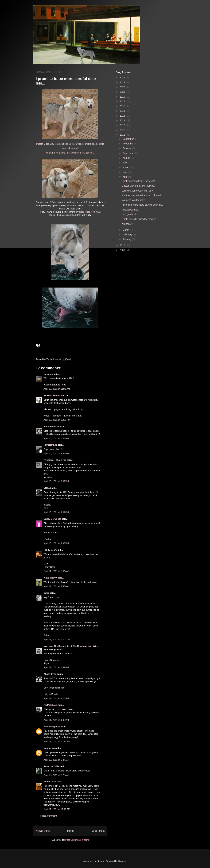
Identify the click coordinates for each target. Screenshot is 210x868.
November (128, 144)
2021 (123, 92)
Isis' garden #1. (130, 214)
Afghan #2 (127, 224)
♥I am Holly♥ (50, 578)
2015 (123, 116)
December (128, 139)
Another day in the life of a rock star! (141, 195)
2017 (123, 106)
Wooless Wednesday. (134, 200)
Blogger (122, 861)
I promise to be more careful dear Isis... (143, 205)
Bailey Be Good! (52, 519)
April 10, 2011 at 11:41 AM (57, 389)
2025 (123, 78)
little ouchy (93, 144)
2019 (123, 97)
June (125, 167)
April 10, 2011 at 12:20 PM (57, 420)
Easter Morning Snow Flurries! (138, 186)
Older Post (98, 831)
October (127, 148)
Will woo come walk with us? (137, 191)
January (127, 239)
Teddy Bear (50, 550)
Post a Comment (48, 816)
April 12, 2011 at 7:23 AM (56, 775)
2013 (123, 125)
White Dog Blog (52, 727)
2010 (123, 245)
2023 (123, 87)
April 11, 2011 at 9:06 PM (56, 720)
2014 (123, 120)
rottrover (48, 374)
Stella (47, 488)
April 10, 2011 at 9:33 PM (56, 543)
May (125, 172)
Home (71, 831)
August (127, 158)
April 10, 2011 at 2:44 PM (56, 454)
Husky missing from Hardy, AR (138, 181)
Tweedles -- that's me (55, 460)
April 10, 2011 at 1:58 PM (56, 438)
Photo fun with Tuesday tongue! (139, 219)
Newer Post (43, 831)
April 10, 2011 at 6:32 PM (56, 481)
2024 (123, 82)
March (126, 230)
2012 (123, 130)
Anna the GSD (51, 766)
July (125, 163)
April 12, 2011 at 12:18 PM (57, 809)
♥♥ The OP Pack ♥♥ (54, 395)
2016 (123, 111)
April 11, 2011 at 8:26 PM (56, 698)
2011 (123, 135)
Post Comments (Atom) (77, 840)
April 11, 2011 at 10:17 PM (57, 741)
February (128, 235)
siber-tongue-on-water (90, 212)
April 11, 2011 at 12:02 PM (57, 640)
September (129, 153)
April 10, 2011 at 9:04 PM (56, 512)
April (125, 177)
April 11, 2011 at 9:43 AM (56, 586)
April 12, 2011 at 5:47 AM (56, 760)
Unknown (49, 748)
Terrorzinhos (50, 445)
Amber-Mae (50, 781)
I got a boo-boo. (130, 210)
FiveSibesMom (51, 427)
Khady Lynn (50, 674)
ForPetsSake (50, 705)
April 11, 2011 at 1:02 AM (56, 571)
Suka (46, 593)
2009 (123, 250)
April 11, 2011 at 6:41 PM (56, 667)
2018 (123, 101)
